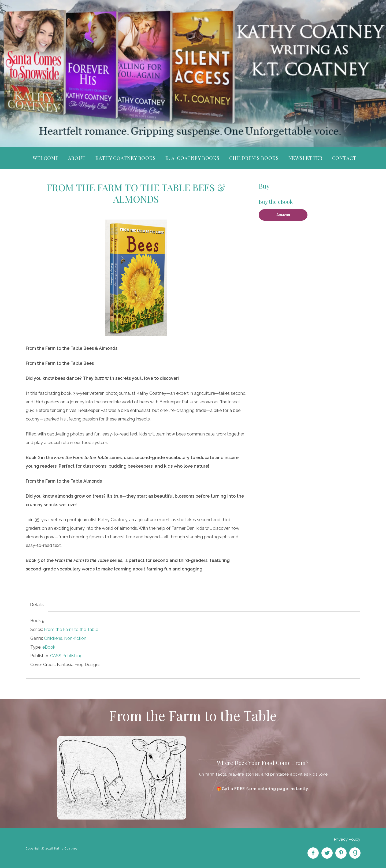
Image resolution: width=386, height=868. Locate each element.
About (77, 158)
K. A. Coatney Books (192, 158)
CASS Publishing (66, 656)
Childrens (53, 638)
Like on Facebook (313, 853)
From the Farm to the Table (71, 630)
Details (37, 605)
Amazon (283, 215)
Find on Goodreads (355, 853)
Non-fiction (75, 638)
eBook (49, 647)
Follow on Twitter (327, 853)
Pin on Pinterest (341, 853)
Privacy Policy (347, 839)
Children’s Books (254, 158)
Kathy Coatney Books (126, 158)
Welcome (46, 158)
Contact (344, 158)
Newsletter (305, 158)
